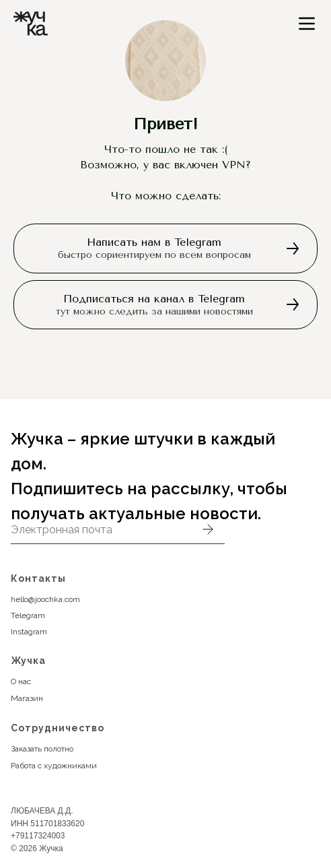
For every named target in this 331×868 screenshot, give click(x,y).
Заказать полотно (42, 749)
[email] (101, 529)
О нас (21, 681)
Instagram (29, 632)
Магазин (27, 698)
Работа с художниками (54, 766)
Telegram (28, 615)
